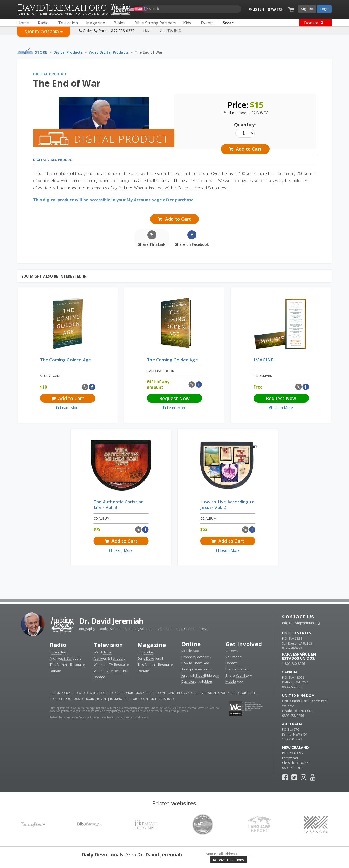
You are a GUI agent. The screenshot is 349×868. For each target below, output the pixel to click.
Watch (275, 9)
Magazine (152, 645)
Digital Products (68, 52)
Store (41, 52)
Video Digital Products (109, 52)
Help (147, 30)
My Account (138, 200)
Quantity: (245, 125)
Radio (58, 645)
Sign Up (307, 9)
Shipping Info (171, 30)
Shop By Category (44, 32)
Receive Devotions (228, 860)
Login (324, 9)
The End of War (149, 52)
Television (108, 645)
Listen (256, 9)
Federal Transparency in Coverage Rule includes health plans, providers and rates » (99, 717)
